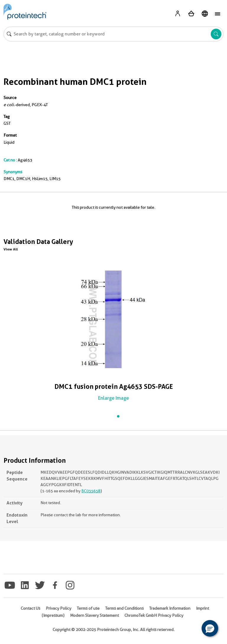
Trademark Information (170, 608)
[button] (210, 628)
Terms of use (88, 608)
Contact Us (30, 608)
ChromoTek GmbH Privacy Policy (154, 615)
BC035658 (91, 491)
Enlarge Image (113, 398)
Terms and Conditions (124, 608)
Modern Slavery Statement (94, 615)
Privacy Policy (59, 608)
